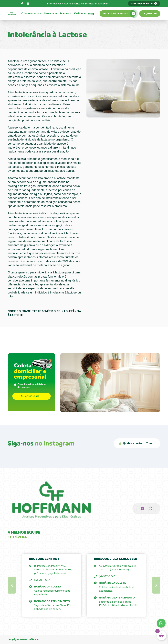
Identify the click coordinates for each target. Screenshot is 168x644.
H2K (158, 639)
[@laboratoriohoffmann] (137, 443)
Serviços (49, 13)
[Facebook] (22, 3)
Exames (64, 13)
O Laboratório (30, 13)
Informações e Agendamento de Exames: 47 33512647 (78, 4)
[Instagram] (28, 3)
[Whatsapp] (161, 623)
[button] (12, 585)
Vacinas (79, 13)
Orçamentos (150, 14)
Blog (91, 14)
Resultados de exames (115, 14)
